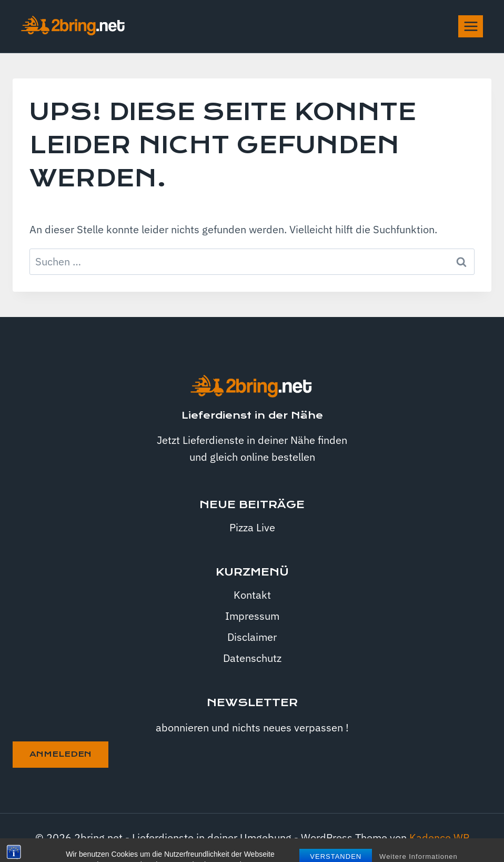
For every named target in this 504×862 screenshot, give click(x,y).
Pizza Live (252, 527)
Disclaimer (252, 637)
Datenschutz (252, 658)
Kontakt (252, 595)
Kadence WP (439, 838)
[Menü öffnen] (471, 26)
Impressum (252, 616)
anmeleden (61, 754)
